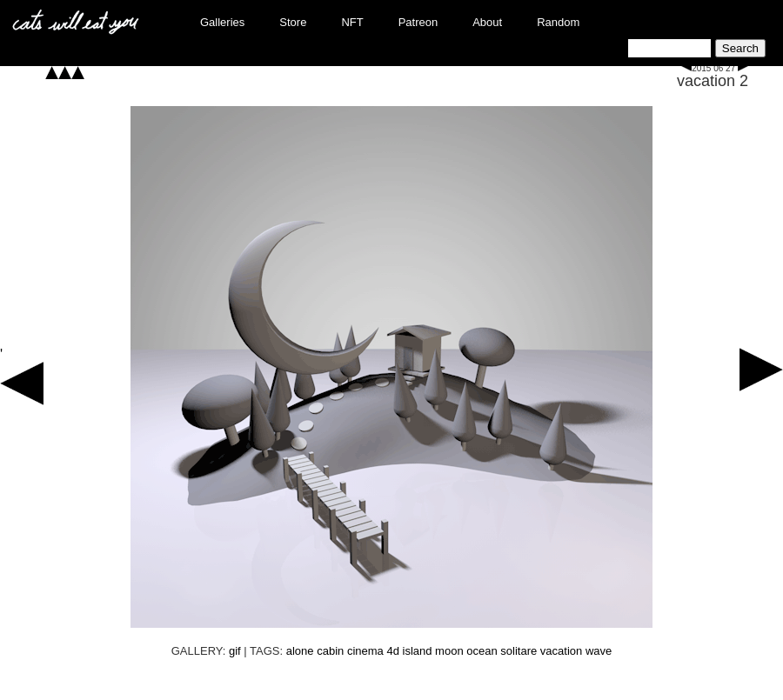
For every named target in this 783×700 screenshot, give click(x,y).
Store (293, 22)
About (487, 22)
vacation (561, 651)
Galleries (222, 22)
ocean (482, 651)
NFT (352, 22)
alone (300, 651)
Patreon (418, 22)
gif (235, 651)
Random (558, 22)
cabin (330, 651)
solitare (519, 651)
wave (599, 651)
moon (449, 651)
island (418, 651)
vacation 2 (713, 81)
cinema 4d (373, 651)
